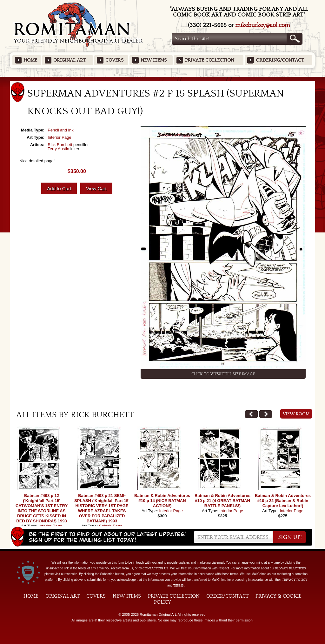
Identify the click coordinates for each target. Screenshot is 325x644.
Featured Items (163, 79)
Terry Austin (58, 149)
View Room (296, 414)
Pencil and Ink (61, 130)
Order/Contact (227, 596)
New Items (154, 60)
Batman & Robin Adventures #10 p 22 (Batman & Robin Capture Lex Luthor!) (283, 501)
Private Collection (210, 60)
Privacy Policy (295, 580)
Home (30, 60)
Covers (114, 60)
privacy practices (291, 568)
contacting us (155, 568)
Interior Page (59, 137)
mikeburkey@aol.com (263, 25)
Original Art (70, 60)
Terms (179, 586)
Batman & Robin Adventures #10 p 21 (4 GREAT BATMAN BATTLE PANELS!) (222, 501)
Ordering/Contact (280, 60)
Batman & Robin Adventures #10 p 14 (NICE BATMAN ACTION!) (162, 501)
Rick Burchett (60, 145)
